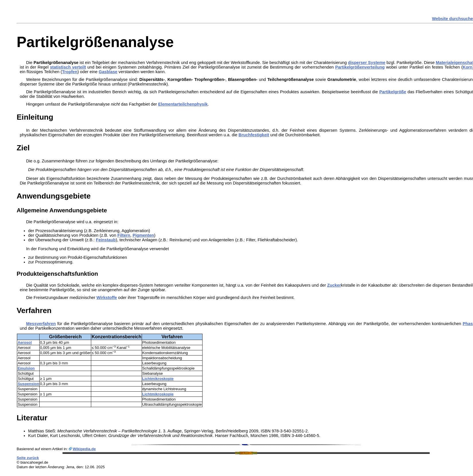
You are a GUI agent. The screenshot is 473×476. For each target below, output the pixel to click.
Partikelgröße (393, 92)
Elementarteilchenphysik (183, 104)
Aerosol (25, 342)
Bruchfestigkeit (254, 135)
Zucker (334, 285)
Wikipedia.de (84, 449)
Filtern (124, 235)
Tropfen (70, 72)
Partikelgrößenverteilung (360, 67)
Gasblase (108, 72)
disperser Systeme (367, 63)
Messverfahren (41, 324)
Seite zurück (28, 458)
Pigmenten (143, 235)
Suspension (28, 384)
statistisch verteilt (68, 67)
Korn (468, 67)
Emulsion (26, 368)
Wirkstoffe (107, 298)
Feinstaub (106, 240)
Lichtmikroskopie (158, 379)
